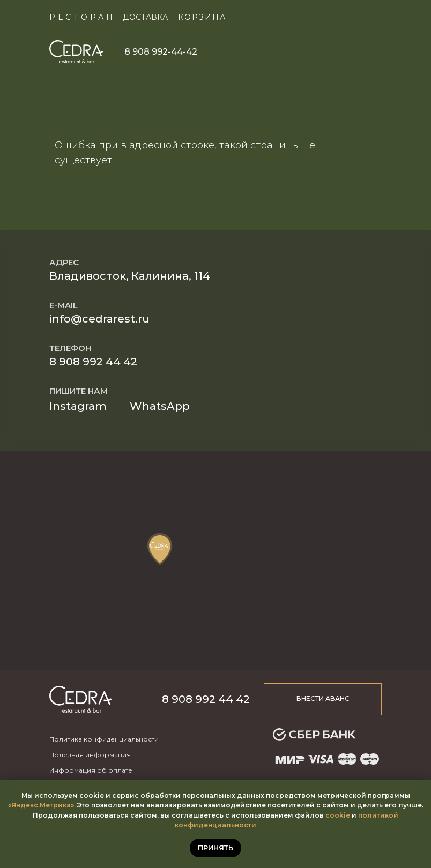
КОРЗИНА (202, 17)
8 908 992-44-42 (161, 52)
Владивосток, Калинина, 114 (130, 276)
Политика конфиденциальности (104, 739)
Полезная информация (90, 755)
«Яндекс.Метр (33, 805)
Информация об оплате (91, 770)
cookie (338, 815)
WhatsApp (160, 406)
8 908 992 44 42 (93, 362)
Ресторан (82, 17)
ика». (67, 805)
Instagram (78, 406)
